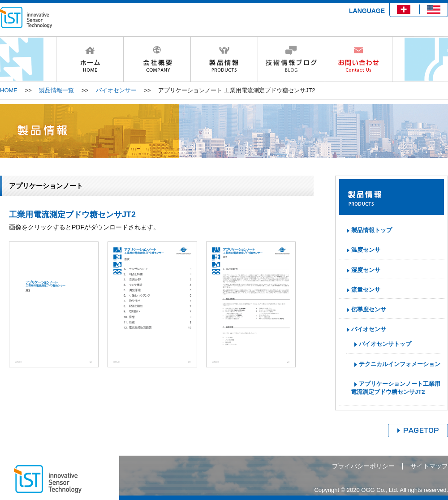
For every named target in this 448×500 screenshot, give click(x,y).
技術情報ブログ (291, 59)
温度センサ (366, 250)
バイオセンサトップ (385, 344)
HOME (90, 59)
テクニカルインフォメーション (400, 364)
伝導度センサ (369, 309)
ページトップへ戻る (418, 431)
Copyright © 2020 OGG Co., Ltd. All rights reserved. (381, 490)
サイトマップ (429, 466)
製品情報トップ (372, 230)
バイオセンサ (369, 329)
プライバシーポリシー (363, 466)
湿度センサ (366, 270)
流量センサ (366, 290)
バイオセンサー (116, 90)
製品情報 (224, 59)
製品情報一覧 (56, 90)
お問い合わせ (359, 59)
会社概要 (157, 59)
